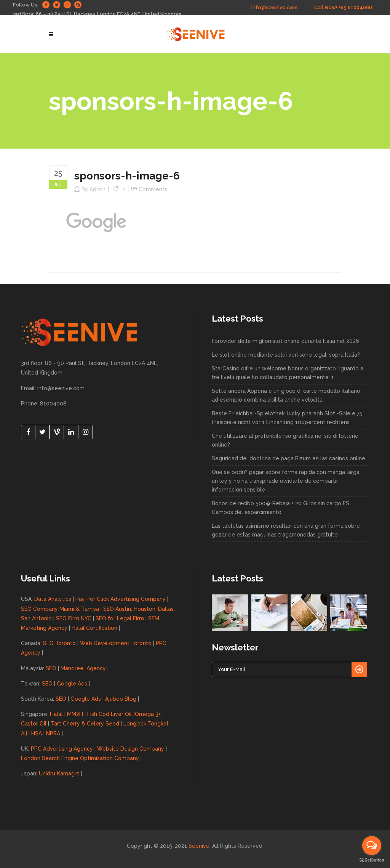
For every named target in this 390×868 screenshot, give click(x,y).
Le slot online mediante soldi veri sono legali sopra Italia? (286, 355)
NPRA (53, 733)
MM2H (75, 714)
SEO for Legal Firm (120, 618)
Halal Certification (94, 628)
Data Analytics (53, 599)
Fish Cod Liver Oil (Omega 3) (124, 714)
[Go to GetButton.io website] (372, 860)
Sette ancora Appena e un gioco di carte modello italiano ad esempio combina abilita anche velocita (286, 395)
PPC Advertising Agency (62, 749)
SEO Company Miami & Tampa (60, 609)
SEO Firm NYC (74, 618)
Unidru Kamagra (59, 774)
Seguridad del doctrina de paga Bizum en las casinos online (289, 458)
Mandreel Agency (83, 668)
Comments (153, 189)
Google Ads (72, 684)
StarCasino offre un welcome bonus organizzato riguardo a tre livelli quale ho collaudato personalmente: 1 (288, 373)
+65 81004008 (355, 7)
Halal (56, 714)
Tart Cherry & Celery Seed (85, 724)
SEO (51, 668)
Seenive (199, 846)
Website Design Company (131, 749)
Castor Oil (34, 724)
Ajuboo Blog (121, 699)
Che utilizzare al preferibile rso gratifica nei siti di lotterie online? (285, 440)
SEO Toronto (59, 643)
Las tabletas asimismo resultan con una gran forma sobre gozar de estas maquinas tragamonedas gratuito (286, 530)
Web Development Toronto (116, 643)
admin (97, 189)
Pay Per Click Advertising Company (121, 599)
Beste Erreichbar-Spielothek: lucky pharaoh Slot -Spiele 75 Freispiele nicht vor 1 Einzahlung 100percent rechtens (287, 418)
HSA (37, 733)
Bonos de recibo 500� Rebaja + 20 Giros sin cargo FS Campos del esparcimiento (281, 508)
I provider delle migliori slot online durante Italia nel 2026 (285, 341)
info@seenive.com (274, 7)
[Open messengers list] (372, 846)
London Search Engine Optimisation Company (80, 758)
